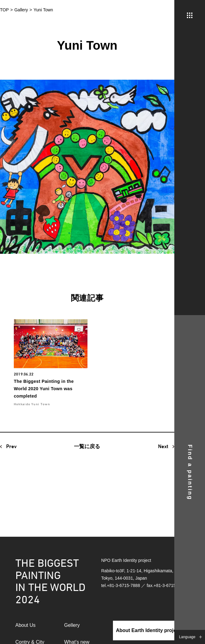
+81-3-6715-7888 (123, 585)
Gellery (72, 625)
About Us (25, 625)
